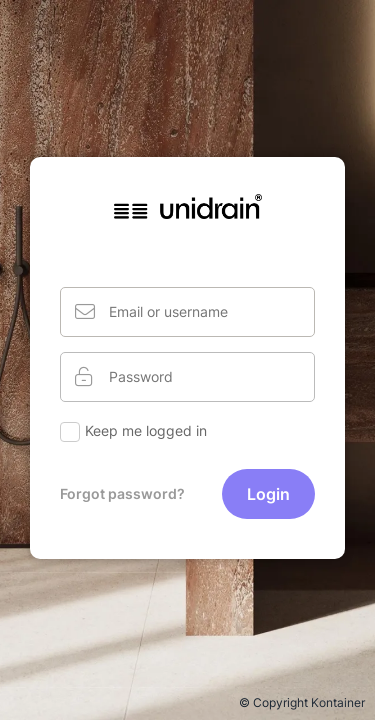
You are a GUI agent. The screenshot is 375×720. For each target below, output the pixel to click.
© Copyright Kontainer (302, 702)
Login (268, 494)
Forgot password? (122, 493)
